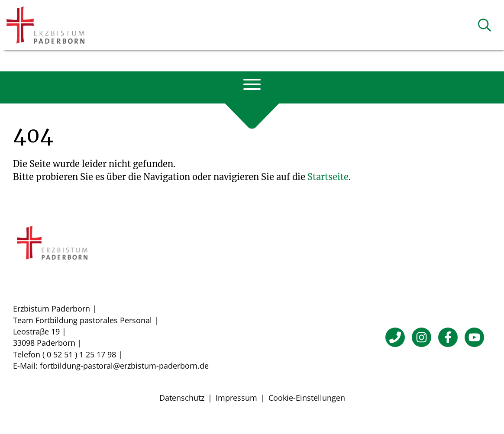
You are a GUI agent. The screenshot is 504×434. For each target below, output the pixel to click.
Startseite (328, 177)
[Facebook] (448, 337)
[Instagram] (422, 337)
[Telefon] (395, 337)
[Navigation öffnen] (252, 84)
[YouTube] (474, 337)
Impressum (236, 398)
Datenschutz (182, 398)
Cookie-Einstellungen (307, 398)
